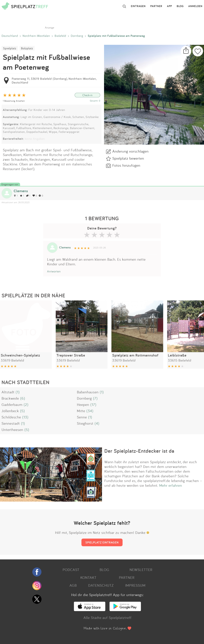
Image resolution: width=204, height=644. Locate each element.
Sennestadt (11, 423)
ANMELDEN (195, 6)
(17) (93, 404)
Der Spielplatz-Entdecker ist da (139, 451)
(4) (97, 423)
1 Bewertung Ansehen (14, 101)
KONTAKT (88, 577)
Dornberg (77, 36)
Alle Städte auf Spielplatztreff (107, 618)
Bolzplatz (27, 48)
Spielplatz (10, 48)
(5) (22, 411)
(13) (25, 417)
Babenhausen (88, 392)
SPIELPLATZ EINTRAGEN (102, 542)
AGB (73, 585)
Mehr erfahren (171, 485)
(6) (23, 398)
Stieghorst (85, 423)
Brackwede (10, 398)
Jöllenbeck (10, 411)
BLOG (180, 6)
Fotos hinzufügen (126, 165)
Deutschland (10, 36)
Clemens (21, 191)
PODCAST (71, 570)
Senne (82, 417)
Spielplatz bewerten (128, 158)
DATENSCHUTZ (101, 585)
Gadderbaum (12, 404)
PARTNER (156, 6)
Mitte (81, 411)
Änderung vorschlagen (130, 151)
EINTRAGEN (138, 6)
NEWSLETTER (141, 570)
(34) (90, 411)
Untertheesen (12, 430)
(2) (26, 404)
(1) (18, 392)
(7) (95, 398)
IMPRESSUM (135, 585)
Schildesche (11, 417)
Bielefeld (60, 36)
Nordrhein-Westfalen (36, 36)
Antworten (54, 271)
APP (169, 6)
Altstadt (8, 392)
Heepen (83, 404)
